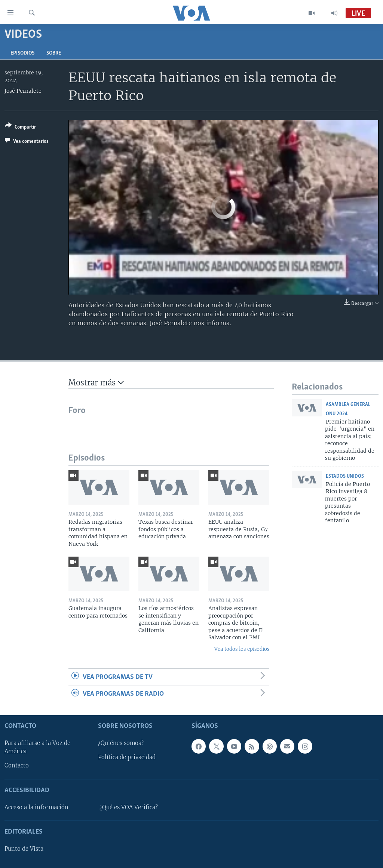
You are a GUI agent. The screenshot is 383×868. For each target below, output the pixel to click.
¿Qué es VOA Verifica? (129, 807)
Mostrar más (96, 383)
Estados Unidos (345, 476)
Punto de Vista (24, 849)
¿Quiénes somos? (121, 743)
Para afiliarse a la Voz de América (37, 747)
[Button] (20, 128)
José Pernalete (23, 91)
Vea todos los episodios (242, 649)
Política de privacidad (127, 757)
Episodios (22, 53)
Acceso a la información (36, 807)
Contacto (17, 766)
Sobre (54, 53)
